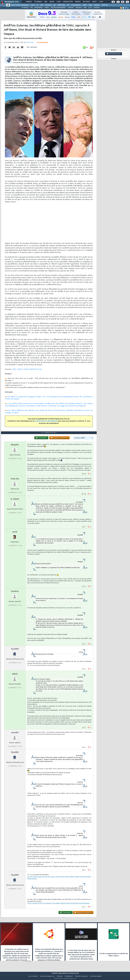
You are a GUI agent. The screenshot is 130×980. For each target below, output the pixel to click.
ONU (14, 371)
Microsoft (48, 5)
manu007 (15, 737)
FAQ (46, 2)
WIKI (85, 8)
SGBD (85, 5)
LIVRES (47, 8)
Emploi (78, 2)
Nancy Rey (30, 44)
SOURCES (71, 8)
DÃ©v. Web (61, 5)
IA (37, 5)
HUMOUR (96, 8)
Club (101, 2)
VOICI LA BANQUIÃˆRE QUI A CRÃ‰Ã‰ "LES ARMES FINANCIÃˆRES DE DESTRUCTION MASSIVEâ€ (59, 907)
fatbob (15, 678)
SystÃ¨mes (105, 5)
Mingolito (15, 449)
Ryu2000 (15, 653)
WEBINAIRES (39, 8)
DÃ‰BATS (79, 8)
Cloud (33, 5)
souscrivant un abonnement (46, 423)
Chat (59, 2)
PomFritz (15, 595)
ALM (42, 5)
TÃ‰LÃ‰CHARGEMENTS (58, 8)
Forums (29, 2)
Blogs (52, 2)
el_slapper (15, 503)
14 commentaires (42, 44)
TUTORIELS (25, 8)
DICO (90, 8)
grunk (15, 536)
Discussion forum (114, 54)
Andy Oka (15, 483)
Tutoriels (38, 2)
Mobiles (97, 5)
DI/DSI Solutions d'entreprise (20, 5)
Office (90, 5)
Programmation (76, 5)
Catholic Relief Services (32, 371)
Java (54, 5)
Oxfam (20, 371)
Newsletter (68, 2)
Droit (94, 2)
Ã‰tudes (86, 2)
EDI (68, 5)
